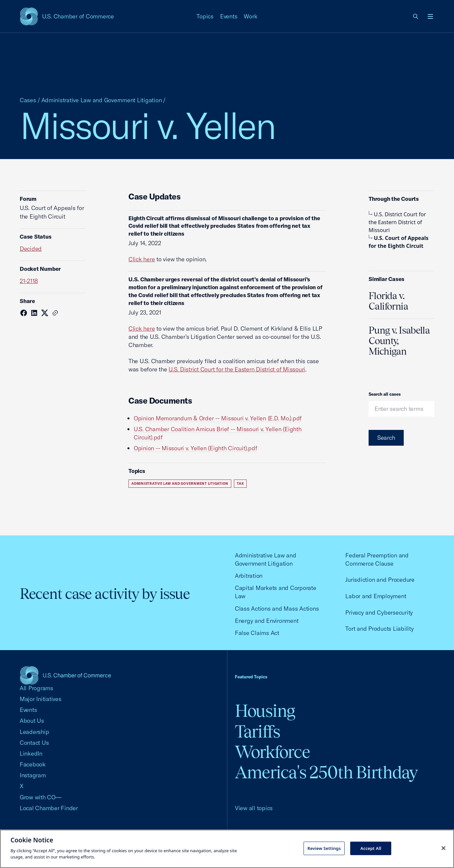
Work (250, 16)
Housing (265, 711)
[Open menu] (430, 16)
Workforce (272, 752)
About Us (32, 721)
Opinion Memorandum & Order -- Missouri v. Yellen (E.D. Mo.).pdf (218, 418)
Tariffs (258, 731)
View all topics (254, 808)
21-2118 (29, 281)
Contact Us (34, 743)
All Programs (36, 688)
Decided (31, 249)
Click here (142, 259)
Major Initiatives (41, 699)
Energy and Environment (267, 621)
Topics (205, 16)
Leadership (34, 732)
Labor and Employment (376, 596)
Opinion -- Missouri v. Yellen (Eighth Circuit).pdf (195, 448)
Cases (28, 100)
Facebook (33, 764)
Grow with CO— (41, 797)
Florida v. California (388, 301)
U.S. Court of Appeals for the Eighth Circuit (398, 242)
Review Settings (324, 848)
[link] (416, 16)
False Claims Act (257, 633)
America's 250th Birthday (326, 772)
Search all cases (385, 394)
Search (386, 438)
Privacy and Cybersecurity (379, 612)
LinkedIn (31, 753)
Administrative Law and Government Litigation (102, 100)
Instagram (33, 775)
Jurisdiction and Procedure (380, 580)
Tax (240, 484)
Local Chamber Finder (49, 808)
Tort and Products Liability (379, 629)
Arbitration (249, 576)
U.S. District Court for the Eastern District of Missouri (237, 369)
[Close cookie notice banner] (443, 848)
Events (229, 16)
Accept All (371, 848)
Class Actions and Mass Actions (277, 609)
